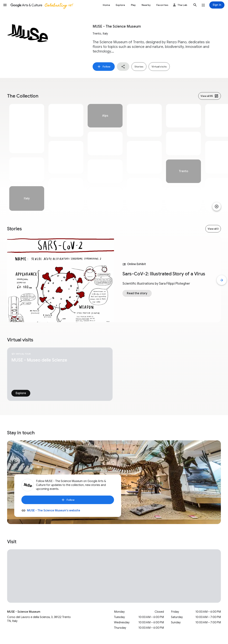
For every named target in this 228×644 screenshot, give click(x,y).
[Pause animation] (217, 206)
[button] (5, 5)
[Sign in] (217, 5)
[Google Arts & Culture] (42, 5)
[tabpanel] (27, 157)
